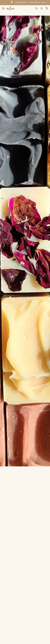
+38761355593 (35, 3)
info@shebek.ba (21, 3)
